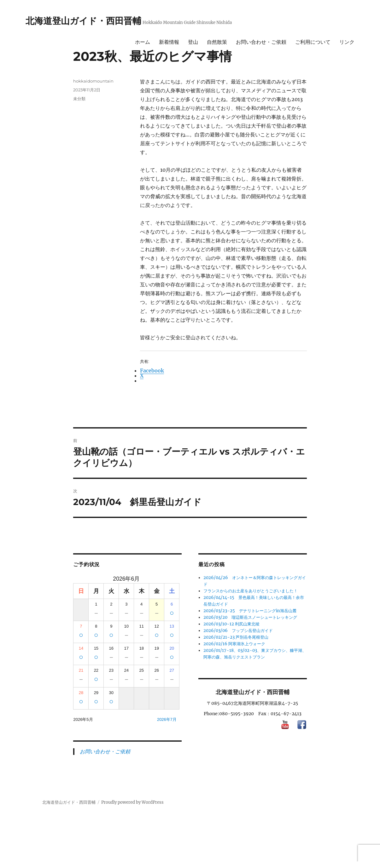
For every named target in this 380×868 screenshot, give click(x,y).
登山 (193, 42)
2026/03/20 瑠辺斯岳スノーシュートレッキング (250, 617)
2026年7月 (167, 719)
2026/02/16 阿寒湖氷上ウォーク (234, 644)
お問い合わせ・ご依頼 (261, 42)
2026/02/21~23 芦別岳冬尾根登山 (236, 637)
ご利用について (313, 42)
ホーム (143, 42)
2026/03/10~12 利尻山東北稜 (231, 624)
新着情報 (169, 42)
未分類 (79, 99)
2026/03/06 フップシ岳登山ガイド (238, 631)
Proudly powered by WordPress (132, 802)
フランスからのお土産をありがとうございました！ (251, 591)
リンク (347, 42)
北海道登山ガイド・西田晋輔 (83, 21)
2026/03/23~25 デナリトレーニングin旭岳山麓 (250, 611)
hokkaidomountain (93, 81)
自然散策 (217, 42)
